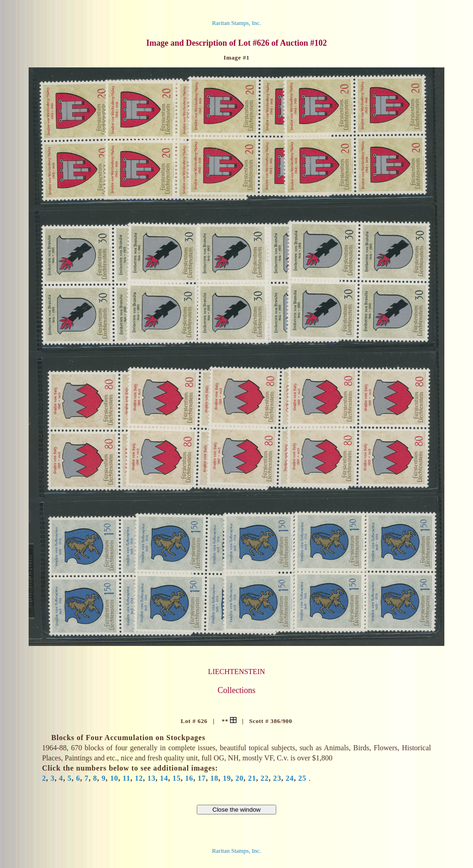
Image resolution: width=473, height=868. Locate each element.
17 (202, 778)
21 (252, 778)
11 (127, 778)
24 (290, 778)
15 (177, 778)
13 (152, 778)
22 (265, 778)
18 (214, 778)
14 (164, 778)
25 (303, 778)
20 (240, 778)
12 (139, 778)
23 (277, 778)
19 (227, 778)
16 (189, 778)
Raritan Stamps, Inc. (236, 23)
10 (114, 778)
